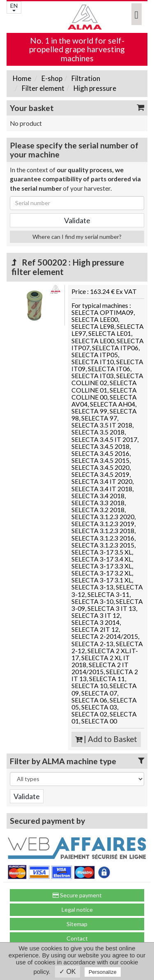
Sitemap (77, 924)
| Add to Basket (106, 739)
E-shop (51, 78)
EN (14, 7)
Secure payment (77, 895)
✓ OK (68, 972)
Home (22, 78)
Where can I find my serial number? (77, 237)
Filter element (43, 88)
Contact (77, 938)
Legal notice (77, 910)
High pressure (94, 88)
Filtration (85, 78)
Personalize (103, 972)
